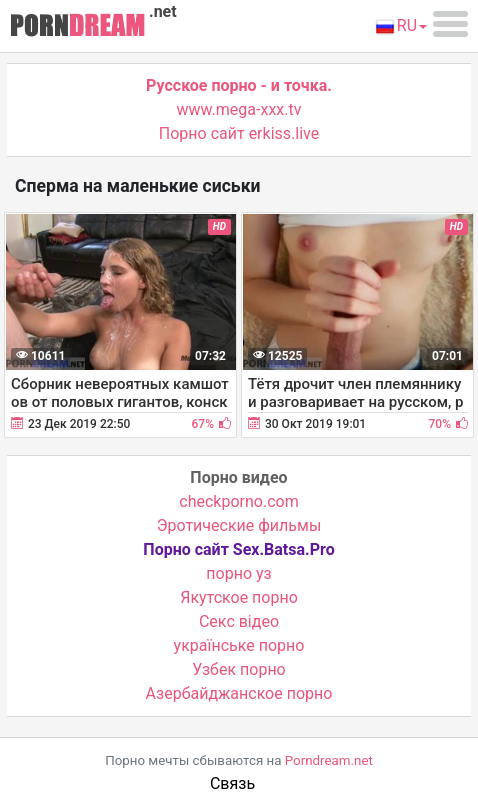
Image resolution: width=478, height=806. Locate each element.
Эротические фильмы (239, 525)
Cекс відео (239, 621)
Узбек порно (239, 669)
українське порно (239, 645)
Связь (232, 783)
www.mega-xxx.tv (239, 109)
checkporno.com (238, 501)
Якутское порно (239, 597)
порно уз (238, 573)
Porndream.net (329, 760)
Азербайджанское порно (239, 693)
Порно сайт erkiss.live (239, 133)
